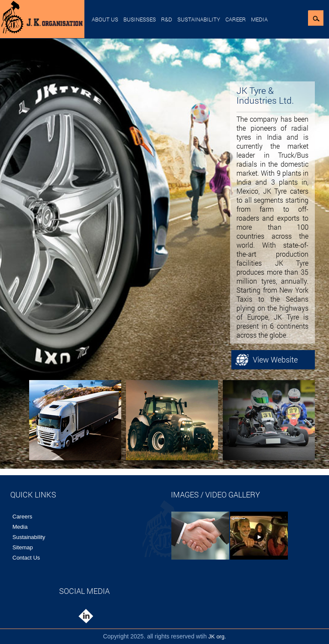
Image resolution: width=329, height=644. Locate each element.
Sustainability (199, 19)
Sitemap (23, 547)
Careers (22, 517)
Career (236, 19)
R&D (167, 19)
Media (259, 19)
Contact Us (26, 558)
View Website (275, 359)
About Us (105, 19)
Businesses (140, 19)
